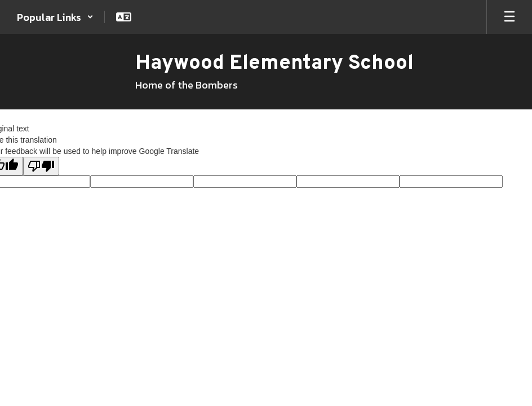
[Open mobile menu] (509, 17)
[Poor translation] (41, 166)
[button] (55, 17)
